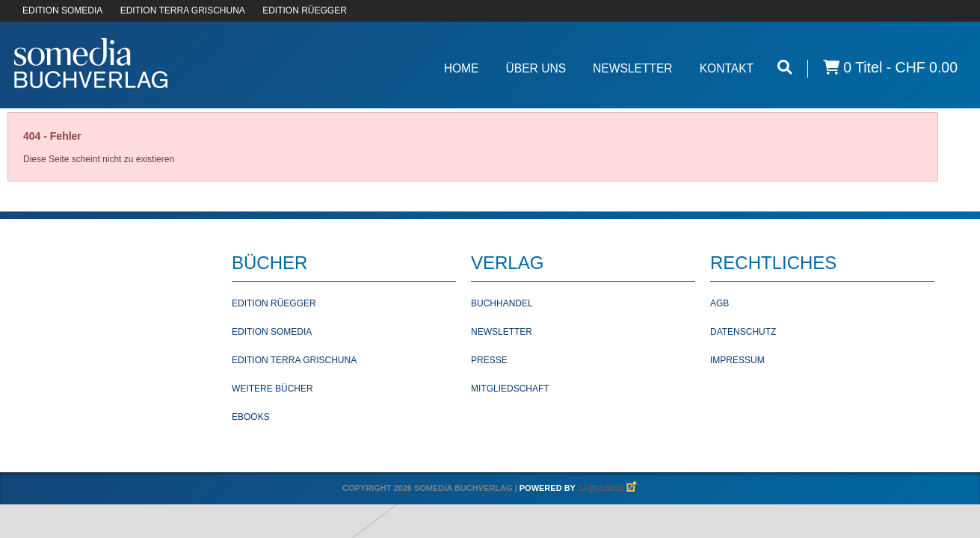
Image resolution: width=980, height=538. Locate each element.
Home (462, 68)
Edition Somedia (272, 332)
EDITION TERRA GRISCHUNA (183, 10)
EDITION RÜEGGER (305, 10)
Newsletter (633, 68)
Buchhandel (502, 303)
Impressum (737, 360)
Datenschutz (743, 332)
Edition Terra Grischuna (294, 360)
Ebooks (251, 417)
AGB (719, 303)
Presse (489, 360)
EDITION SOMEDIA (62, 10)
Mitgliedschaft (510, 389)
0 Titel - (890, 68)
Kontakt (727, 68)
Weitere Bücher (272, 389)
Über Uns (536, 68)
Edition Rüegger (274, 303)
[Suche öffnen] (785, 68)
